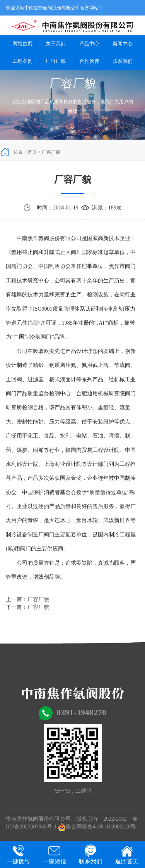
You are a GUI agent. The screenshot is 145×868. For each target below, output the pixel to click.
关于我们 (56, 44)
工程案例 (22, 61)
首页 (32, 152)
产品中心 (89, 44)
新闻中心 (123, 44)
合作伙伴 (89, 61)
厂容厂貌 (56, 61)
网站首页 (22, 44)
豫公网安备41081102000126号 (97, 827)
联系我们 (123, 61)
